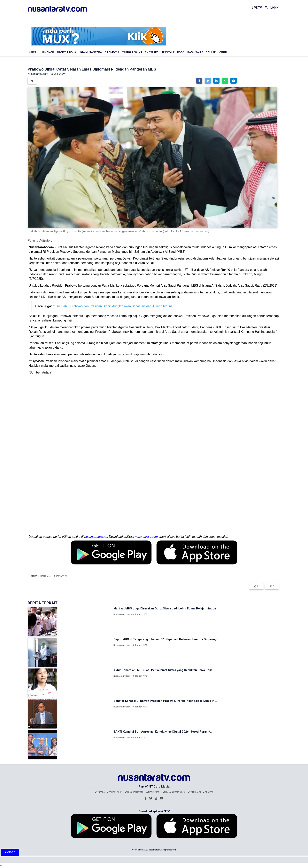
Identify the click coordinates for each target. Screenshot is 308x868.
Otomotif (112, 52)
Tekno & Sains (132, 52)
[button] (199, 81)
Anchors (208, 792)
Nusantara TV (60, 576)
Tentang (100, 792)
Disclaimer (153, 792)
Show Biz (151, 52)
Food (181, 52)
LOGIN (274, 8)
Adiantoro (46, 241)
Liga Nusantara (90, 52)
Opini (223, 52)
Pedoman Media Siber (174, 792)
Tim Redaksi (194, 792)
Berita (34, 576)
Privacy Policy (115, 792)
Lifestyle (168, 52)
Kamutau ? (195, 52)
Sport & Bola (66, 52)
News (32, 52)
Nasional (45, 576)
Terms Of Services (134, 792)
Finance (48, 52)
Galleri (211, 52)
